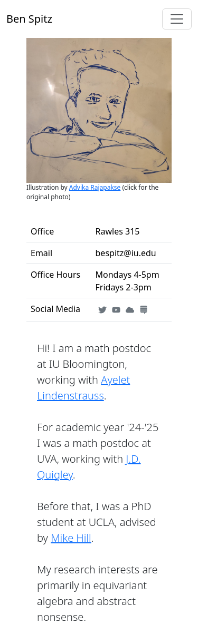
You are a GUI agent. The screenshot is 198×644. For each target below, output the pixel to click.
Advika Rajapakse (95, 187)
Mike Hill (71, 538)
